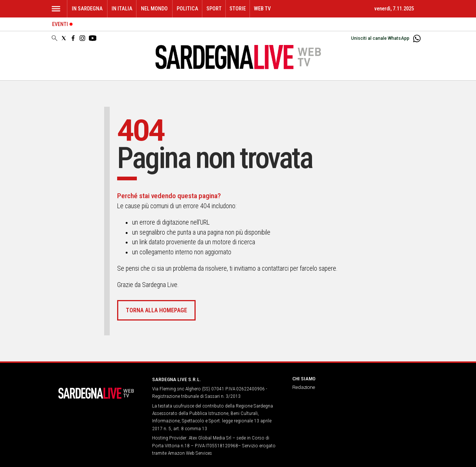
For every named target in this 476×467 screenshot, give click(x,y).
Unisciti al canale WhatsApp (380, 38)
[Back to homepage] (97, 393)
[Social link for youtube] (93, 38)
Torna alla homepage (156, 310)
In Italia (122, 9)
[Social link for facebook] (73, 38)
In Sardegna (87, 9)
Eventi (60, 24)
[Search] (54, 39)
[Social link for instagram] (82, 38)
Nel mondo (154, 9)
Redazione (304, 387)
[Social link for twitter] (64, 38)
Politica (187, 9)
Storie (238, 9)
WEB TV (262, 9)
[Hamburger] (56, 9)
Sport (214, 9)
